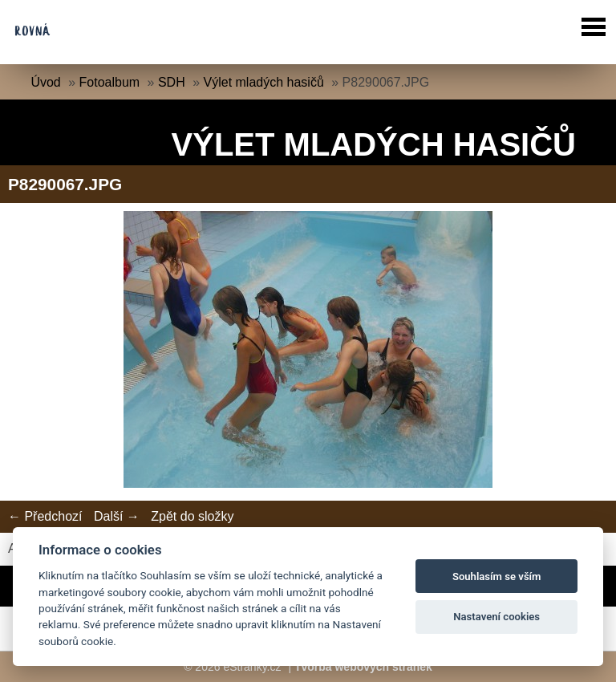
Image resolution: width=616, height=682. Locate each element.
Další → (117, 516)
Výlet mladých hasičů (264, 82)
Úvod (45, 82)
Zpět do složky (192, 516)
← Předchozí (45, 516)
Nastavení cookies (496, 617)
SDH (172, 82)
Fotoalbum (110, 82)
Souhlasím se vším (497, 576)
